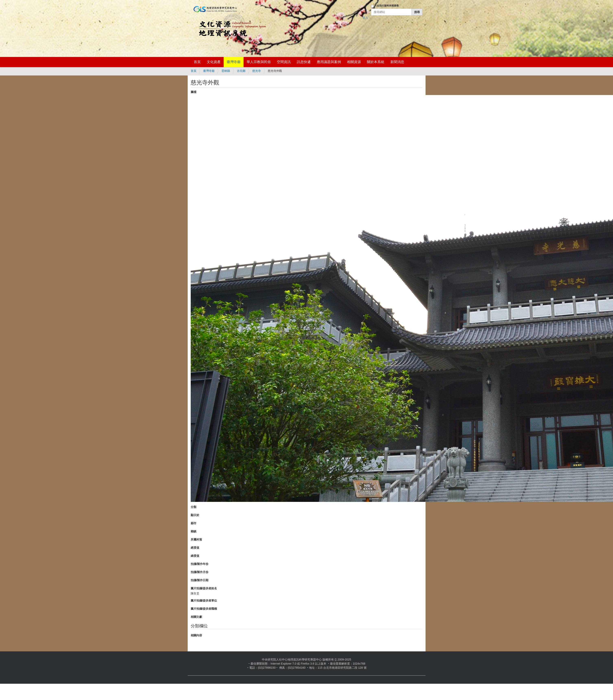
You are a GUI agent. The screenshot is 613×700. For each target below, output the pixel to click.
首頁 (197, 62)
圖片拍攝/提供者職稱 (204, 609)
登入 (365, 18)
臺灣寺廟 (234, 62)
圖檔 (194, 92)
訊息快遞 (304, 62)
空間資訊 (284, 62)
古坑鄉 (241, 71)
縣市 (194, 523)
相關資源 (354, 62)
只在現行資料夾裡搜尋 (387, 6)
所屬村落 (196, 539)
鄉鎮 (194, 531)
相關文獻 (196, 617)
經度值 (195, 548)
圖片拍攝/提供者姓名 (204, 588)
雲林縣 (226, 71)
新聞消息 (397, 62)
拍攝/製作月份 (200, 572)
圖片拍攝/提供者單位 (204, 601)
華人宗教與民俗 (259, 62)
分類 (194, 507)
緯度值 (195, 556)
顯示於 (195, 515)
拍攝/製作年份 (200, 564)
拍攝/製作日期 (200, 580)
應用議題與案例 (329, 62)
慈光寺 (257, 71)
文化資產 (214, 62)
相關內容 (196, 635)
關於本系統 (376, 62)
